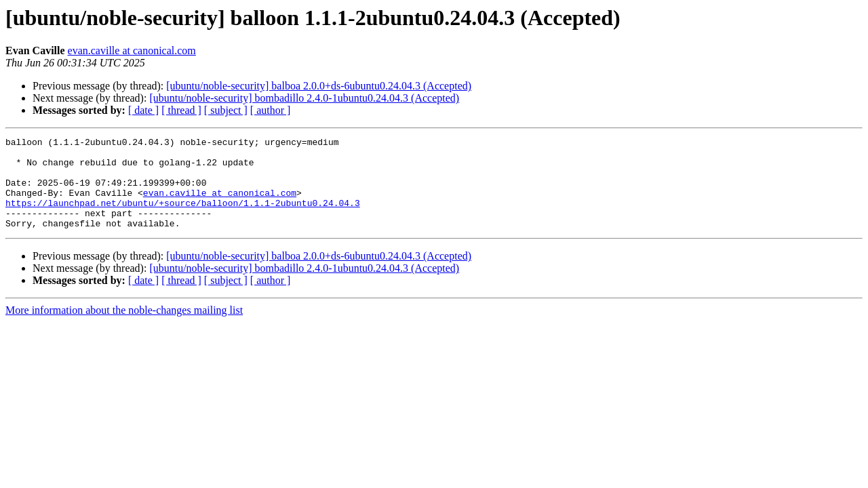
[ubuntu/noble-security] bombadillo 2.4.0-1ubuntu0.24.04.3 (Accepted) (304, 98)
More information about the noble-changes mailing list (124, 328)
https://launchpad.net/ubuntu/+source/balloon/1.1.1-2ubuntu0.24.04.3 (183, 217)
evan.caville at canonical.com (132, 50)
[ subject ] (226, 110)
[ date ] (143, 110)
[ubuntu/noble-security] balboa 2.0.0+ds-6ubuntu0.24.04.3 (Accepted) (319, 86)
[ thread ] (181, 110)
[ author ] (271, 110)
